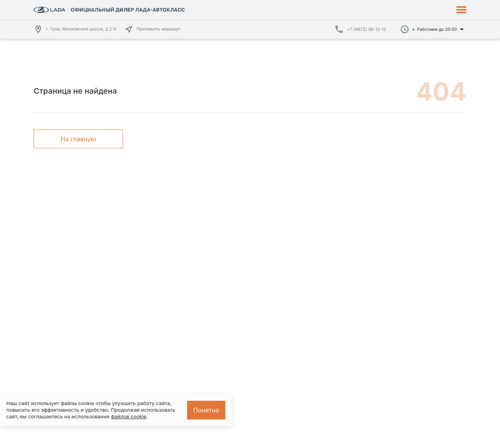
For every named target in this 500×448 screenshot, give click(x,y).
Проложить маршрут (153, 29)
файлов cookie (129, 416)
